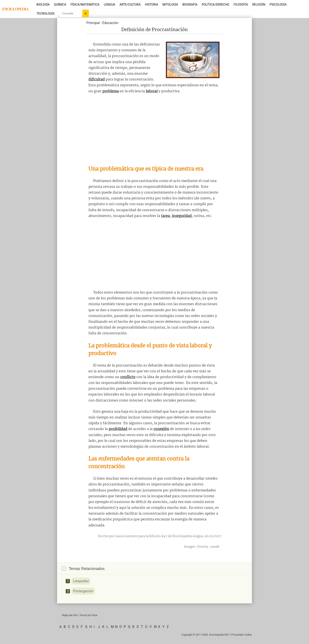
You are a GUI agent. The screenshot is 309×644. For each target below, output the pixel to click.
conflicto (128, 377)
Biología (43, 5)
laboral (152, 91)
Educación (110, 23)
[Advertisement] (154, 130)
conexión (161, 429)
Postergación (83, 591)
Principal (93, 23)
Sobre (249, 635)
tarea (165, 216)
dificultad (97, 80)
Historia (151, 5)
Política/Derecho (215, 5)
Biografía (190, 5)
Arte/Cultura (130, 5)
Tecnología (45, 14)
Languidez (81, 581)
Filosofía (241, 5)
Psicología (278, 5)
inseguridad (182, 216)
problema (111, 91)
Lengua (110, 5)
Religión (259, 5)
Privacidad (237, 635)
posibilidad (118, 429)
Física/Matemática (85, 5)
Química (60, 5)
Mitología (170, 5)
